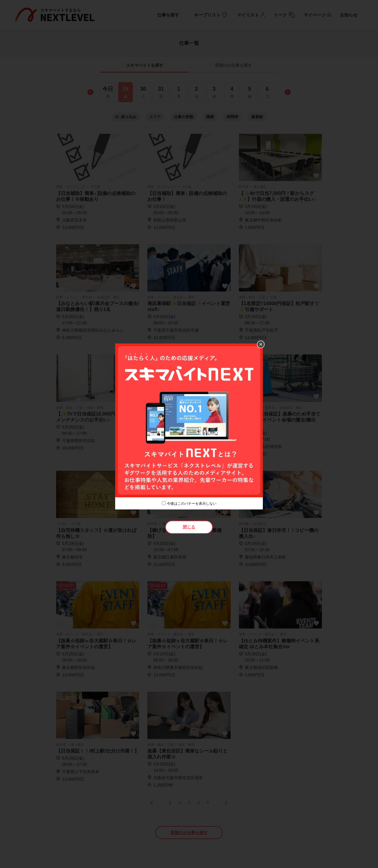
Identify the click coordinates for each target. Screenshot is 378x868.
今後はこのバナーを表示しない (192, 504)
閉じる (189, 527)
